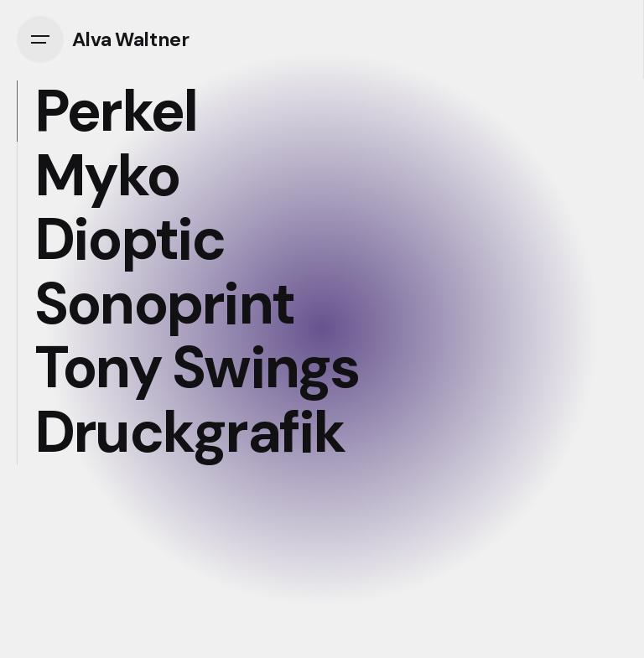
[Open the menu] (44, 39)
